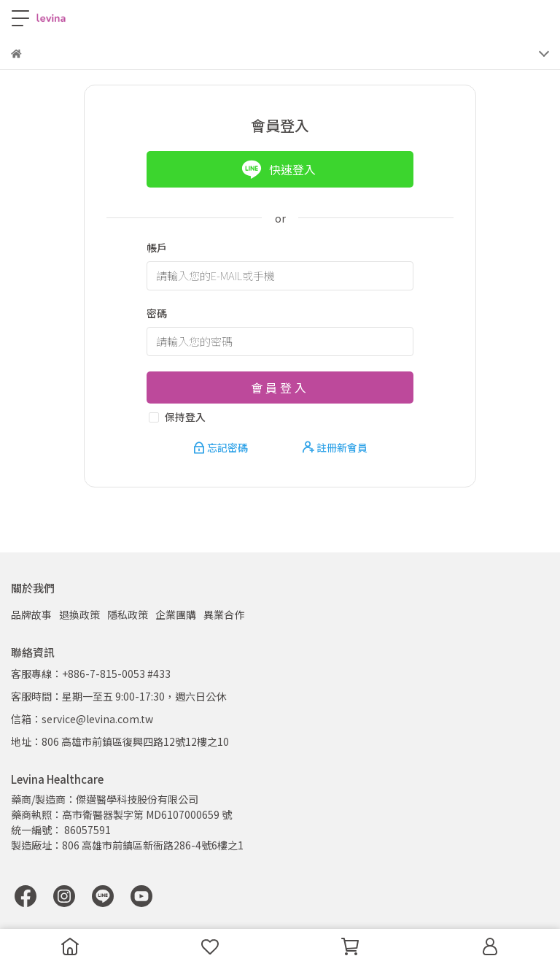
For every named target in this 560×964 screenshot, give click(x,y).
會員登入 (280, 387)
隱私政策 (128, 614)
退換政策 (79, 614)
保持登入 (185, 417)
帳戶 (157, 247)
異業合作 (224, 614)
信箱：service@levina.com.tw (82, 719)
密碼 (157, 313)
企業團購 (176, 614)
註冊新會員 (335, 447)
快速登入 (279, 169)
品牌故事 (31, 614)
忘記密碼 (222, 447)
